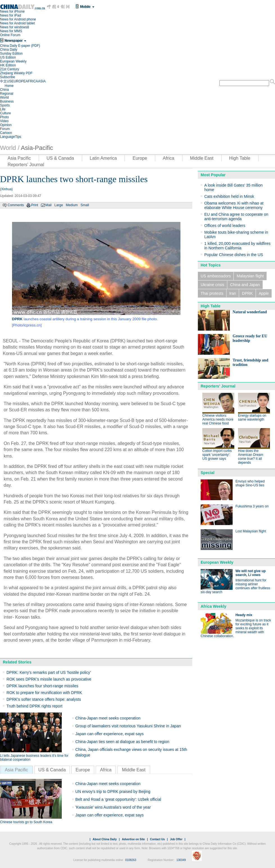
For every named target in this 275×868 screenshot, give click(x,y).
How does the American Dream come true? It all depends (251, 457)
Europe (140, 158)
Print (35, 205)
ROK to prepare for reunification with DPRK (44, 693)
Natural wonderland (250, 312)
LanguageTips (11, 137)
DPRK (247, 293)
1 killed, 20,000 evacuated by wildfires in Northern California (237, 246)
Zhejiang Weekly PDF (16, 73)
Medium (72, 205)
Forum (5, 129)
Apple (264, 293)
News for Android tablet (17, 23)
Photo (4, 117)
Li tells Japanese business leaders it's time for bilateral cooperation (34, 758)
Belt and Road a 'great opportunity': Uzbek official (118, 799)
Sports (5, 105)
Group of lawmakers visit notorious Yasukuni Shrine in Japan (128, 726)
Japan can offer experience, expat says (110, 734)
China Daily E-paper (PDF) (20, 46)
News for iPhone (12, 11)
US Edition (8, 57)
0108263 (131, 860)
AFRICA (32, 81)
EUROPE (19, 81)
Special (208, 473)
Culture (5, 113)
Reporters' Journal (26, 165)
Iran (233, 293)
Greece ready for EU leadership (250, 338)
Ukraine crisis (212, 285)
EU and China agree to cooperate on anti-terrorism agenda (236, 217)
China (4, 90)
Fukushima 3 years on (252, 506)
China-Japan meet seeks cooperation (108, 718)
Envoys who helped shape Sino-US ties (250, 483)
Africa (169, 158)
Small (85, 205)
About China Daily (105, 839)
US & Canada (60, 158)
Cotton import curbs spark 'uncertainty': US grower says (217, 455)
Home (9, 86)
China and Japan (245, 285)
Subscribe (7, 77)
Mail (49, 205)
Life (3, 109)
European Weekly (13, 61)
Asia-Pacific (37, 148)
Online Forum (10, 35)
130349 (181, 860)
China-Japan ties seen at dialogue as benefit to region (122, 742)
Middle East (202, 158)
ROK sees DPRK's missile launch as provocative (49, 679)
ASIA (42, 81)
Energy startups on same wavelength (252, 417)
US (9, 81)
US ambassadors (216, 276)
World (4, 98)
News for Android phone (18, 19)
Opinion (6, 125)
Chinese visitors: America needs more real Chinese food (218, 419)
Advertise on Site (133, 839)
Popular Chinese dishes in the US (234, 255)
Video (4, 121)
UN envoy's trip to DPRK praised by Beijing (113, 792)
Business (7, 101)
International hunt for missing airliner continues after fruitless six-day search (235, 586)
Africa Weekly (214, 606)
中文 (3, 81)
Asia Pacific (19, 158)
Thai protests (212, 293)
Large (59, 205)
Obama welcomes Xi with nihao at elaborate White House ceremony (234, 205)
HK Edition (8, 65)
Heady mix (244, 615)
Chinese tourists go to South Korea (26, 822)
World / (10, 148)
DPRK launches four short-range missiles (42, 686)
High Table (240, 158)
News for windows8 (14, 27)
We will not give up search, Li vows (251, 573)
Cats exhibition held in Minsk (229, 196)
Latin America (103, 158)
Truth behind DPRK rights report (34, 706)
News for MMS (11, 31)
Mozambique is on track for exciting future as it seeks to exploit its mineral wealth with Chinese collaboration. (236, 628)
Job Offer (176, 839)
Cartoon (6, 133)
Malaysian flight (250, 276)
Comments (16, 205)
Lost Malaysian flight (251, 531)
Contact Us (157, 839)
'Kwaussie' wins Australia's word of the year (113, 807)
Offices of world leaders (225, 226)
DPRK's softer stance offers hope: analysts (44, 699)
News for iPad (11, 15)
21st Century (10, 69)
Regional (7, 94)
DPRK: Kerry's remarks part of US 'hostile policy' (49, 672)
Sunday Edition (11, 54)
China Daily (9, 50)
